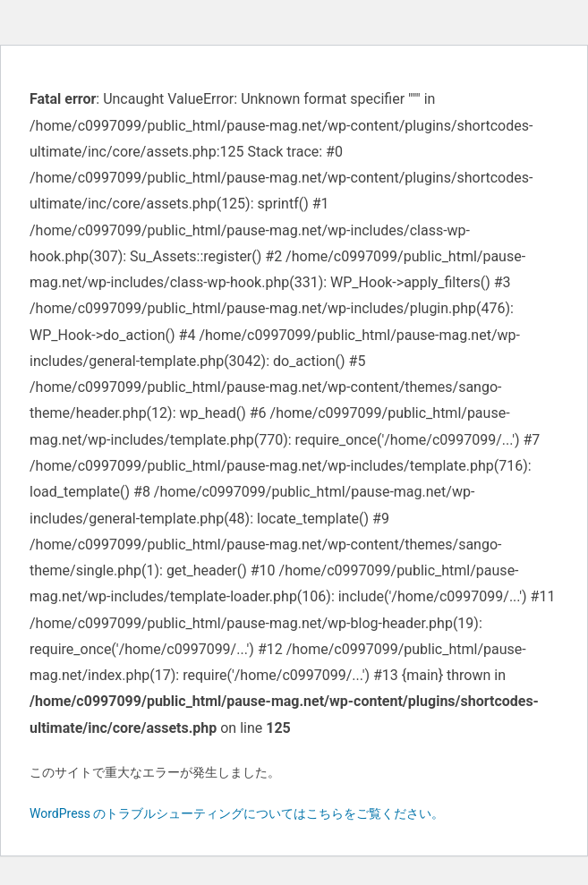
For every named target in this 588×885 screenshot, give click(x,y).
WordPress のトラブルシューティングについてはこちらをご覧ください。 (237, 813)
